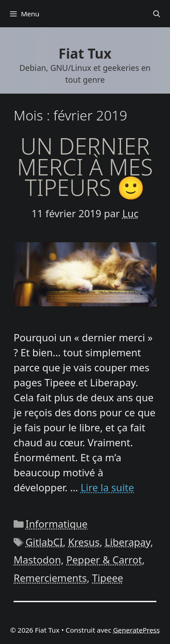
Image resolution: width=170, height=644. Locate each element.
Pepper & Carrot (104, 559)
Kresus (84, 542)
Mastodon (37, 559)
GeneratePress (136, 630)
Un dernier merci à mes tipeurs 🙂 (85, 167)
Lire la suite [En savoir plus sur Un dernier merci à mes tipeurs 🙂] (107, 487)
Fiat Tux (85, 53)
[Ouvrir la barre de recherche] (157, 14)
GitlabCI (44, 542)
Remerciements (50, 578)
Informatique (56, 524)
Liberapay (127, 542)
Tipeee (108, 578)
